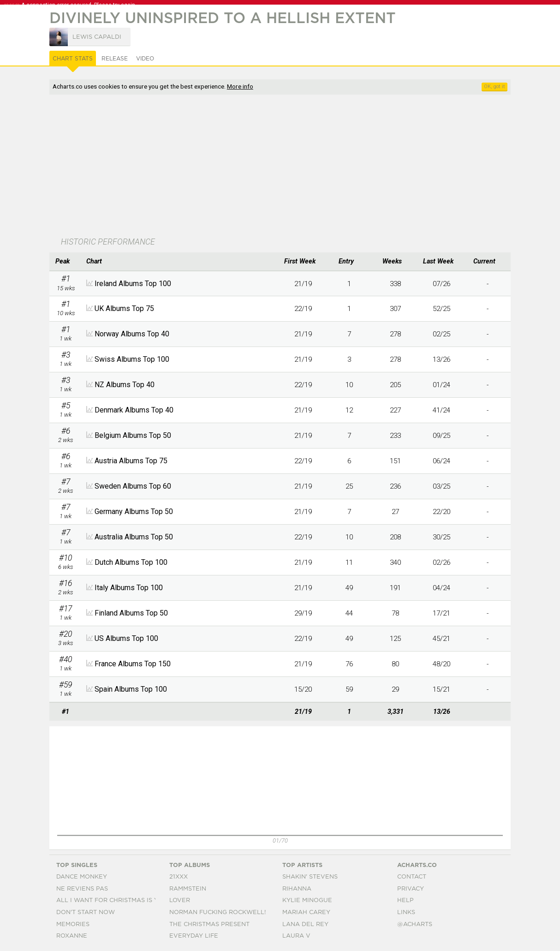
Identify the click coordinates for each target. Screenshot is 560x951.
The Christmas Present (209, 924)
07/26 (441, 284)
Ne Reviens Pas (82, 889)
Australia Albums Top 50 (134, 537)
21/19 (303, 284)
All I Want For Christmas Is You (112, 900)
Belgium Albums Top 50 (133, 435)
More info (240, 86)
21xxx (179, 877)
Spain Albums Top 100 (131, 689)
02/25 (441, 334)
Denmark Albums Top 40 (134, 410)
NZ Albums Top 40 (125, 385)
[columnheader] (66, 262)
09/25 (441, 436)
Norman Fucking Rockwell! (217, 912)
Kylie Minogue (307, 900)
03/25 (441, 486)
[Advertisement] (266, 167)
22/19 (303, 309)
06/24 (441, 461)
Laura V (296, 936)
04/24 (441, 588)
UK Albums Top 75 (124, 308)
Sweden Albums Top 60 (133, 486)
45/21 (441, 639)
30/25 (441, 537)
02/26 (441, 562)
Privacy (411, 889)
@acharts (415, 924)
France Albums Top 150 (133, 664)
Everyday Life (194, 936)
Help (405, 900)
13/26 (441, 359)
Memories (73, 924)
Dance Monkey (82, 877)
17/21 (441, 613)
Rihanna (297, 889)
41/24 (441, 410)
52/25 (441, 309)
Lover (180, 900)
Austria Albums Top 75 (131, 461)
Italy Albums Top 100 (129, 588)
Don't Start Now (86, 912)
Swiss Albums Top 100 (132, 359)
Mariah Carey (306, 912)
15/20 (303, 689)
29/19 (303, 613)
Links (406, 912)
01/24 (441, 385)
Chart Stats (73, 59)
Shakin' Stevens (310, 877)
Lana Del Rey (305, 924)
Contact (412, 877)
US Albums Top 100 (126, 638)
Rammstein (188, 889)
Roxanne (72, 936)
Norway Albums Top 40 (132, 334)
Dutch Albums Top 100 (131, 562)
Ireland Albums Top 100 (133, 284)
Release (115, 59)
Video (145, 59)
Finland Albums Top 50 (131, 613)
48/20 (441, 664)
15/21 (441, 689)
